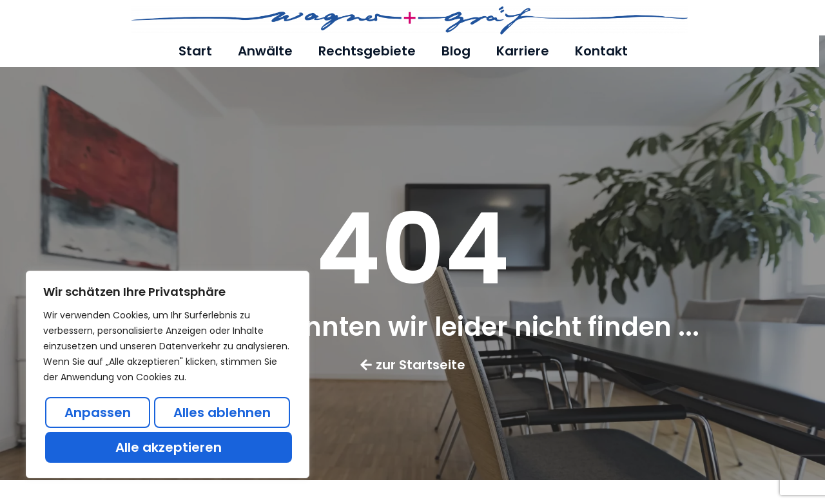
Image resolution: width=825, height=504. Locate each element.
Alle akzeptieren (169, 447)
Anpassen (98, 412)
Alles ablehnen (222, 412)
